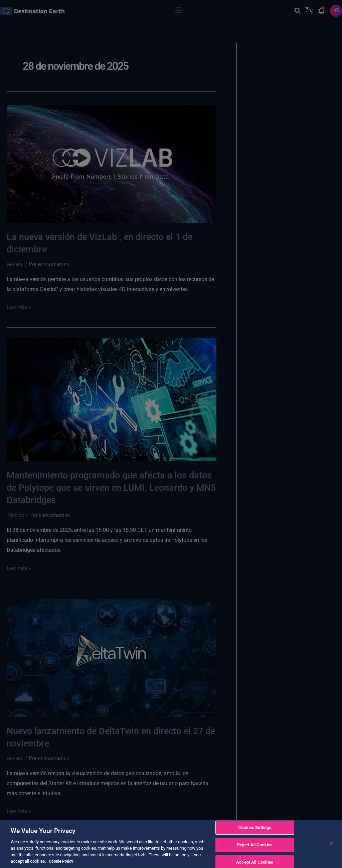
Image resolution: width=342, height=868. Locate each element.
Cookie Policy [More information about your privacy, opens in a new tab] (62, 862)
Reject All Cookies (255, 846)
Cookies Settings (255, 828)
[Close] (331, 844)
